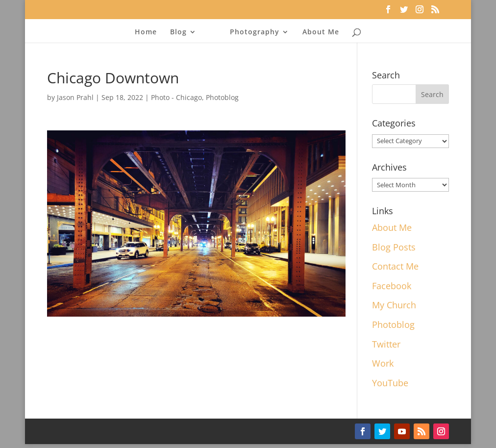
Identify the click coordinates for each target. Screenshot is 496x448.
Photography (255, 32)
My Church (394, 305)
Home (146, 32)
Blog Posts (394, 247)
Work (383, 363)
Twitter (386, 344)
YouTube (390, 383)
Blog (178, 32)
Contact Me (395, 266)
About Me (321, 32)
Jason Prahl (75, 97)
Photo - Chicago (176, 97)
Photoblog (222, 97)
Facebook (392, 286)
